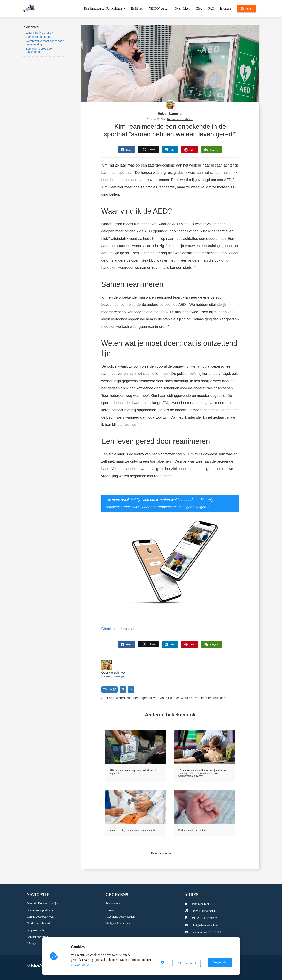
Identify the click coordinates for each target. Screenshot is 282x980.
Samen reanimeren (38, 37)
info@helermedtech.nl (204, 925)
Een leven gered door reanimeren (39, 50)
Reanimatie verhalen (180, 119)
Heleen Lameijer (170, 114)
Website (110, 689)
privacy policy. (82, 965)
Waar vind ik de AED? (39, 33)
